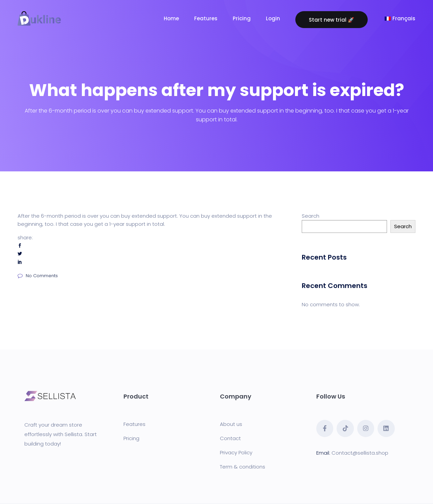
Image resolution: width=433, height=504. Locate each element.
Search (311, 216)
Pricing (131, 438)
